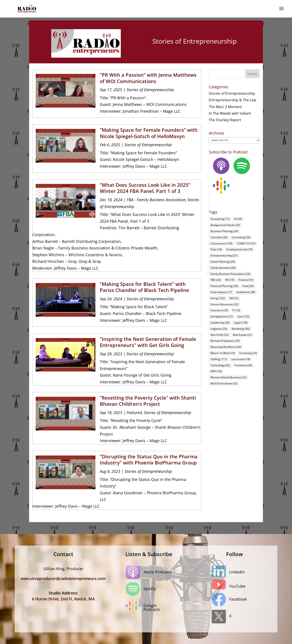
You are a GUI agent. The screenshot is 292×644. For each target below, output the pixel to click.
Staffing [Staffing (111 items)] (219, 359)
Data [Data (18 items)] (216, 249)
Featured (134, 413)
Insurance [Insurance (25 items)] (219, 310)
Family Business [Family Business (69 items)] (223, 268)
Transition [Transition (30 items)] (243, 365)
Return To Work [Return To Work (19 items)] (223, 353)
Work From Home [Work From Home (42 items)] (224, 383)
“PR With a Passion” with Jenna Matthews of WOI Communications (148, 78)
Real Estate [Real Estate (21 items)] (242, 335)
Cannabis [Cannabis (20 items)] (219, 237)
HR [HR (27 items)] (234, 298)
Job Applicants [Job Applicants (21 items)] (222, 316)
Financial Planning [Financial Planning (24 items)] (224, 286)
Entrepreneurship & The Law (232, 100)
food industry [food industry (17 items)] (221, 292)
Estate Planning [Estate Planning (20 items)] (223, 262)
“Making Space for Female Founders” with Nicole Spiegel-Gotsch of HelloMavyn (149, 133)
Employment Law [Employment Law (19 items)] (239, 249)
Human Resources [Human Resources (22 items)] (224, 304)
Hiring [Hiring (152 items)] (218, 298)
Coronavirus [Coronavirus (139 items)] (222, 243)
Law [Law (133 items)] (243, 316)
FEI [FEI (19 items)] (230, 280)
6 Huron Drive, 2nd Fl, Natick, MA (63, 599)
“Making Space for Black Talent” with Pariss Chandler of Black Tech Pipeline (144, 287)
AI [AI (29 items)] (238, 219)
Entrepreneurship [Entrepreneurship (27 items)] (224, 255)
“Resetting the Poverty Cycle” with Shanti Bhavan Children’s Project (148, 401)
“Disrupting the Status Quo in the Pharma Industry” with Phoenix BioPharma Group (149, 460)
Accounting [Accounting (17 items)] (220, 219)
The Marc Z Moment (225, 107)
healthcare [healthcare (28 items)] (246, 292)
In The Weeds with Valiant (230, 113)
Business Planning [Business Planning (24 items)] (224, 231)
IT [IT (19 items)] (236, 310)
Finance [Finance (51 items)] (246, 280)
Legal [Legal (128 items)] (241, 323)
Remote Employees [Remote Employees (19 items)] (225, 341)
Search (252, 74)
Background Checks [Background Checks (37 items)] (225, 225)
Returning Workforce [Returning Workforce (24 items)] (226, 347)
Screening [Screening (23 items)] (248, 353)
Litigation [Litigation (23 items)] (219, 329)
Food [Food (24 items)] (248, 286)
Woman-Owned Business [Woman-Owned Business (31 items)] (229, 377)
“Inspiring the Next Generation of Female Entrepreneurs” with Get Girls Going (148, 342)
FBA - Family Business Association (156, 200)
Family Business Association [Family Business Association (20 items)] (230, 274)
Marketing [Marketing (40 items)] (241, 329)
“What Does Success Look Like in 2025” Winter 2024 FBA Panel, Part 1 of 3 (145, 188)
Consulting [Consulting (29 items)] (241, 237)
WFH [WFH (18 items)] (216, 371)
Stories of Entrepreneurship (150, 90)
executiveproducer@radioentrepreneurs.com (63, 578)
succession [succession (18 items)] (241, 359)
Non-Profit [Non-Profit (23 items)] (220, 335)
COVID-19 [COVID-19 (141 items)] (246, 243)
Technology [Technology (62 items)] (220, 365)
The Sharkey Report (225, 120)
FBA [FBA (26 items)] (216, 280)
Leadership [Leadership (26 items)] (220, 323)
